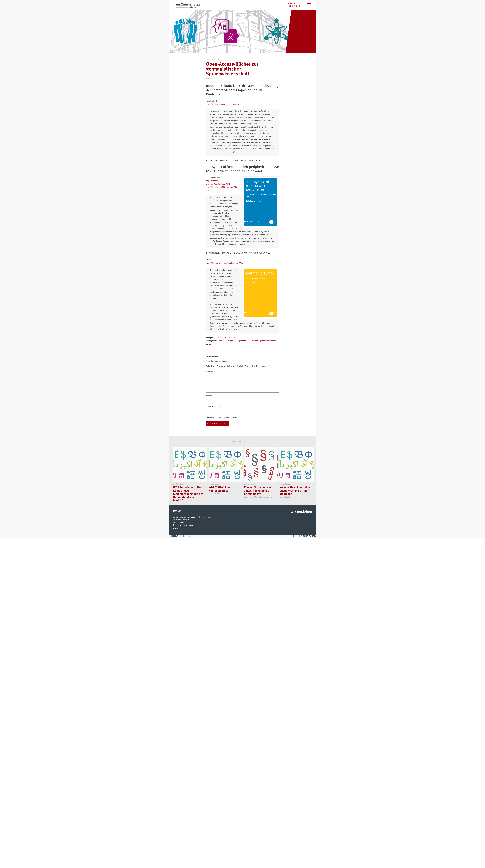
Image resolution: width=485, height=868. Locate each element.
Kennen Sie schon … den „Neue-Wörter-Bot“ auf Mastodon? (295, 491)
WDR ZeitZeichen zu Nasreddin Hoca (221, 489)
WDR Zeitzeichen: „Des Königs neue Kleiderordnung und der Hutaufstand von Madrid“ (188, 494)
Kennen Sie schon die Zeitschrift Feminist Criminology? (257, 491)
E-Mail (176, 528)
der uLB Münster (294, 6)
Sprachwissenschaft (268, 341)
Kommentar (212, 371)
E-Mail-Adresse (213, 407)
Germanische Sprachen (236, 341)
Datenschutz (185, 536)
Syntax (209, 344)
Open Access (253, 341)
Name (209, 396)
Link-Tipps (232, 338)
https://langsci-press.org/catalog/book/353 (225, 263)
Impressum (174, 536)
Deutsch (222, 341)
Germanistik (222, 338)
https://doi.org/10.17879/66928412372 (223, 104)
